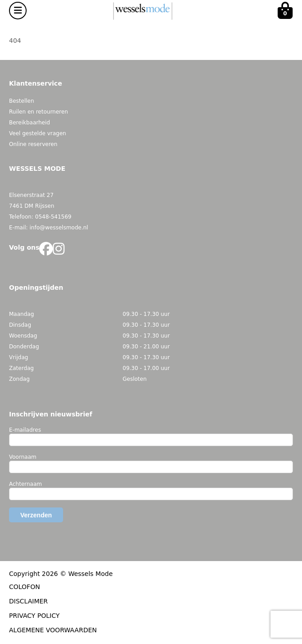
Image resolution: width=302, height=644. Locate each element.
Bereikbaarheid (30, 123)
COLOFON (25, 587)
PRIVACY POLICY (34, 616)
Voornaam (23, 457)
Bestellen (22, 101)
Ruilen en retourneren (39, 112)
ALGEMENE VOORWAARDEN (53, 630)
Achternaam (25, 484)
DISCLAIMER (28, 601)
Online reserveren (33, 144)
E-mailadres (25, 430)
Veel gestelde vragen (38, 133)
